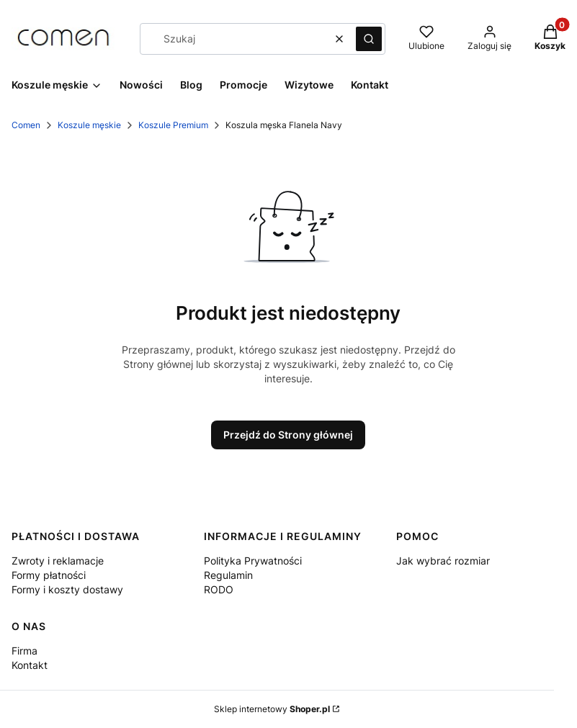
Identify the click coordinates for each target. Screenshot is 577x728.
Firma (24, 651)
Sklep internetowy (272, 709)
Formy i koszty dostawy (67, 589)
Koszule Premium (173, 125)
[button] (369, 39)
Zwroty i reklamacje (58, 561)
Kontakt (30, 665)
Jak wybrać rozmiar (443, 561)
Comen (26, 125)
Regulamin (228, 575)
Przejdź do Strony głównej (288, 435)
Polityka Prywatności (253, 561)
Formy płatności (49, 575)
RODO (219, 589)
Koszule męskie (89, 125)
